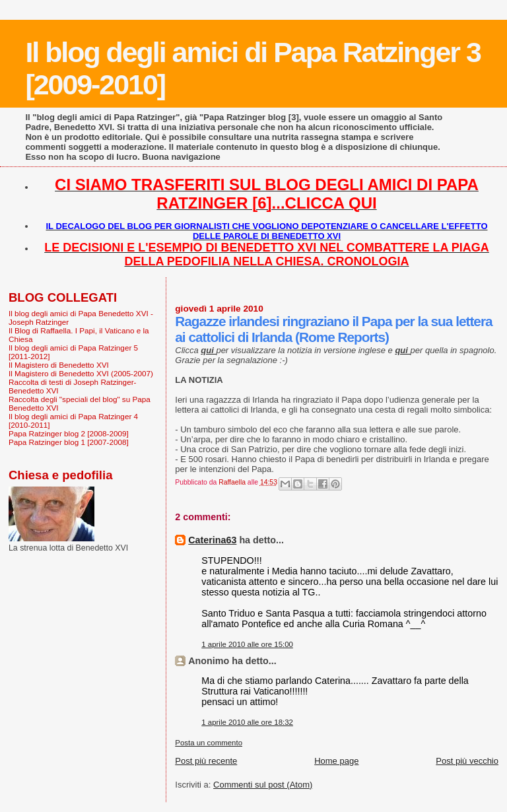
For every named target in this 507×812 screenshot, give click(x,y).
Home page (336, 761)
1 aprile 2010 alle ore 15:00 (247, 644)
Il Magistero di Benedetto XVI (59, 365)
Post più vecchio (467, 761)
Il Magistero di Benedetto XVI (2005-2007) (81, 373)
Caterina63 (212, 540)
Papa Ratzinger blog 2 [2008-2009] (69, 433)
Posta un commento (209, 743)
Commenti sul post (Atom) (263, 785)
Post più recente (206, 761)
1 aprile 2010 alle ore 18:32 (247, 722)
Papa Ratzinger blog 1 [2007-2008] (69, 442)
